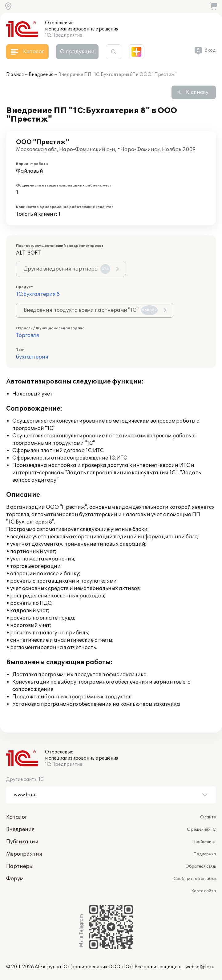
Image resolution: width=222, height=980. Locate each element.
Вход (210, 50)
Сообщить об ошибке (195, 879)
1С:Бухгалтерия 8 (38, 294)
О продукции (77, 52)
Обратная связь (201, 866)
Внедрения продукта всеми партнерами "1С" (91, 310)
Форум (15, 879)
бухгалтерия (32, 357)
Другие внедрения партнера (67, 269)
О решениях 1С (201, 829)
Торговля (28, 335)
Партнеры (20, 866)
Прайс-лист (204, 842)
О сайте (208, 817)
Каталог (17, 817)
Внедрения (41, 75)
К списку (197, 92)
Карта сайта (204, 891)
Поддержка (205, 854)
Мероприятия (24, 854)
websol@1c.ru (200, 967)
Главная (15, 75)
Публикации (22, 842)
